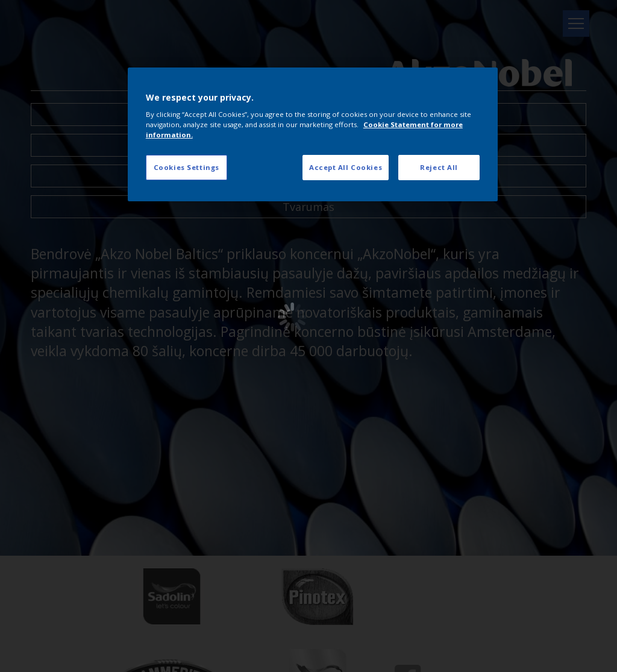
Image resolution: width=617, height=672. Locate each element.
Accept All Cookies (346, 167)
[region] (313, 135)
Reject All (439, 167)
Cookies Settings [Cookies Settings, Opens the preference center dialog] (186, 167)
